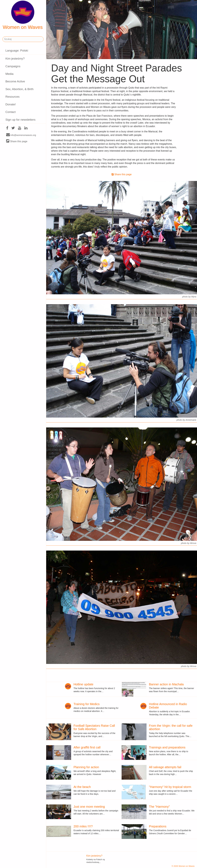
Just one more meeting (89, 807)
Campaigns (13, 66)
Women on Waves (23, 15)
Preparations (158, 826)
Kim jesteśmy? (15, 59)
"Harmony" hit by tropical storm (170, 787)
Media (9, 74)
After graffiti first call (87, 747)
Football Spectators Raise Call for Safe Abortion (94, 727)
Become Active (15, 81)
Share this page (17, 141)
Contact (10, 112)
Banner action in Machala (166, 684)
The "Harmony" (159, 807)
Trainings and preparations (167, 747)
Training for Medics (87, 704)
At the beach (82, 787)
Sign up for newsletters (20, 120)
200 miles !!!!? (83, 826)
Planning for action (86, 767)
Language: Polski (17, 51)
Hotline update (83, 684)
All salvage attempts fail (165, 767)
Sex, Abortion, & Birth (19, 89)
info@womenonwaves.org (21, 135)
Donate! (11, 104)
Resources (12, 97)
